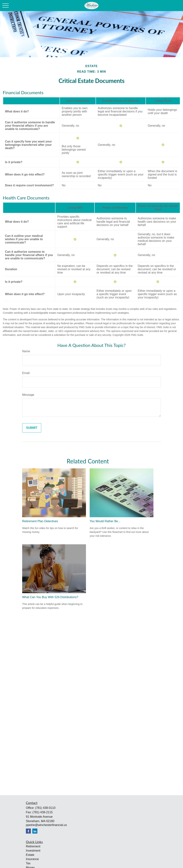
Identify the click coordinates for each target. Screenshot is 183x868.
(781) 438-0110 (45, 808)
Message (28, 395)
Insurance (32, 859)
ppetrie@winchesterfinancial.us (46, 825)
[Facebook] (28, 831)
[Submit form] (32, 428)
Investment (33, 851)
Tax (28, 863)
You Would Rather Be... (105, 521)
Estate (30, 855)
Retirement (33, 846)
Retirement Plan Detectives (40, 521)
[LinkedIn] (35, 831)
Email (26, 373)
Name (26, 351)
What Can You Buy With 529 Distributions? (50, 597)
